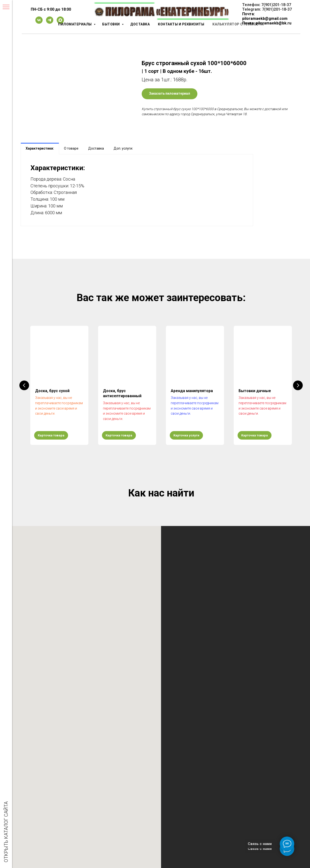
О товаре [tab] (71, 148)
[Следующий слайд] (298, 385)
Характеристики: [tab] (40, 148)
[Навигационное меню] (6, 7)
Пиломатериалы (75, 24)
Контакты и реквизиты (181, 24)
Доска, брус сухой (52, 391)
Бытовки (111, 24)
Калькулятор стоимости (238, 24)
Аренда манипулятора (192, 391)
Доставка (140, 24)
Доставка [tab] (96, 148)
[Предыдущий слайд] (24, 385)
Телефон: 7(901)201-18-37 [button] (267, 5)
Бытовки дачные (255, 391)
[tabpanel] (137, 190)
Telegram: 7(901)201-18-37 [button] (267, 9)
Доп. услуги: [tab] (123, 148)
